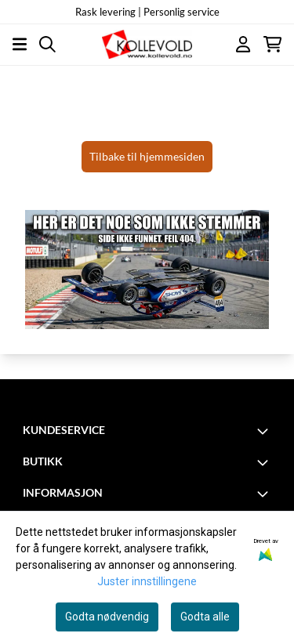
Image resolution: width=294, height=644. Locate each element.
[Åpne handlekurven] (272, 44)
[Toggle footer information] (265, 431)
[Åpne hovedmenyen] (20, 44)
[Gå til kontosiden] (243, 44)
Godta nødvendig (107, 617)
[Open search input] (47, 44)
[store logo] (147, 44)
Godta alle (205, 617)
